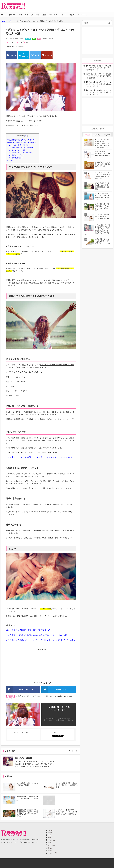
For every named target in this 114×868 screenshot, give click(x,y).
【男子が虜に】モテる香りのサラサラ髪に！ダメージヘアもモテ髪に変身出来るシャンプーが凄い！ (98, 84)
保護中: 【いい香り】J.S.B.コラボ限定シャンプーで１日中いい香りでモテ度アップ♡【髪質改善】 (98, 76)
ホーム (4, 15)
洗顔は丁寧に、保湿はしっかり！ (22, 153)
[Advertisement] (41, 665)
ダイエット (35, 15)
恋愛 (44, 15)
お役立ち (12, 15)
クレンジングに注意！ (18, 150)
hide (26, 136)
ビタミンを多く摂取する (19, 145)
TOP (4, 21)
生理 (27, 43)
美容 (20, 15)
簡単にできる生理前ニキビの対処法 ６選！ (22, 142)
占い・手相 (53, 15)
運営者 (72, 15)
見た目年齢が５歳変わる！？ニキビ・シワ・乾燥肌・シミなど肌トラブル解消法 (41, 640)
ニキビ (20, 43)
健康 (27, 15)
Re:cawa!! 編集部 (47, 39)
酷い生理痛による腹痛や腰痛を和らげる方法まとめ (28, 630)
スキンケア (11, 43)
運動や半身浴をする (17, 155)
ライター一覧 (82, 15)
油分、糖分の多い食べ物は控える (22, 148)
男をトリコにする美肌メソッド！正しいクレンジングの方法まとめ (39, 457)
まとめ (10, 160)
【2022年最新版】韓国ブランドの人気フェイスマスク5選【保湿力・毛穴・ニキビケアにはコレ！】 (98, 68)
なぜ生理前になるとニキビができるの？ (21, 140)
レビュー (63, 15)
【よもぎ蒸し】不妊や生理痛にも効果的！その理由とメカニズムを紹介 (37, 635)
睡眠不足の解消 (16, 158)
